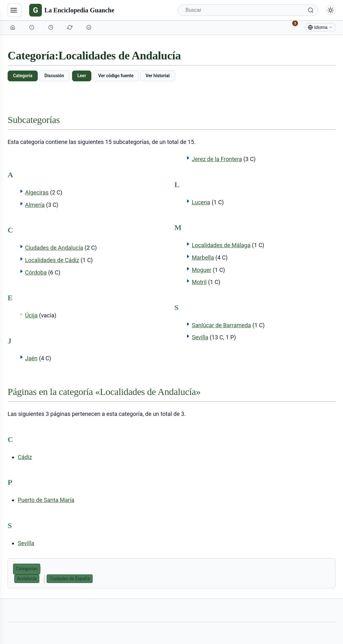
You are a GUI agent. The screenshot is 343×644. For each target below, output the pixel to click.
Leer (82, 76)
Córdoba (36, 272)
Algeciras (37, 192)
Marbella (203, 258)
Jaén (31, 358)
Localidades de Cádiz (52, 260)
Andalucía (27, 579)
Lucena (201, 202)
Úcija (31, 315)
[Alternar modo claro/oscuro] (331, 10)
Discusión (54, 76)
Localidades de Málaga (221, 245)
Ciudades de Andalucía (54, 248)
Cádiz (25, 457)
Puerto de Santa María (46, 500)
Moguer (201, 270)
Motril (199, 282)
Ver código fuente (116, 76)
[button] (22, 191)
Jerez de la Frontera (217, 159)
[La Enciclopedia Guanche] (72, 10)
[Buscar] (248, 10)
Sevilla (200, 337)
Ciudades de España (70, 579)
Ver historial (158, 76)
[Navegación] (15, 10)
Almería (35, 205)
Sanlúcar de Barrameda (221, 325)
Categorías (27, 569)
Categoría (23, 76)
